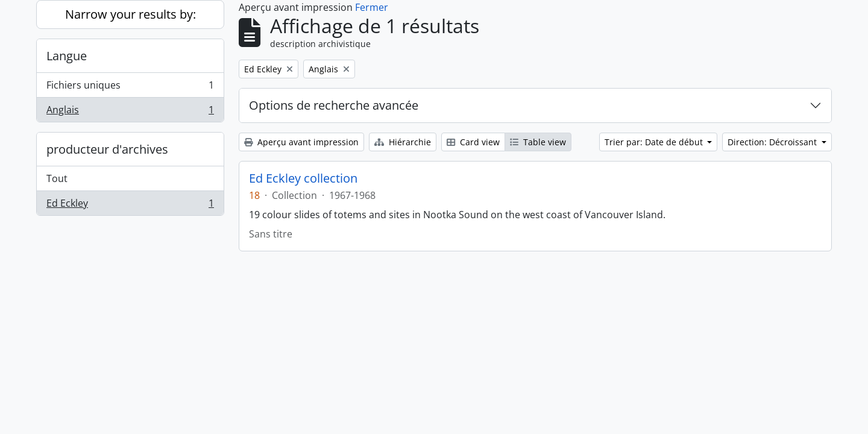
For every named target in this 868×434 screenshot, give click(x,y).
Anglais (130, 112)
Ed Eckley (130, 206)
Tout (57, 178)
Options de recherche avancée (334, 105)
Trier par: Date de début (655, 142)
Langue (67, 56)
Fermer (372, 7)
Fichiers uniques (130, 88)
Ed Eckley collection (303, 178)
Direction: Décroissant (773, 142)
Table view (538, 142)
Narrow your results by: (131, 14)
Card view (473, 142)
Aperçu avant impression (301, 142)
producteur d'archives (107, 149)
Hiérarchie (403, 142)
